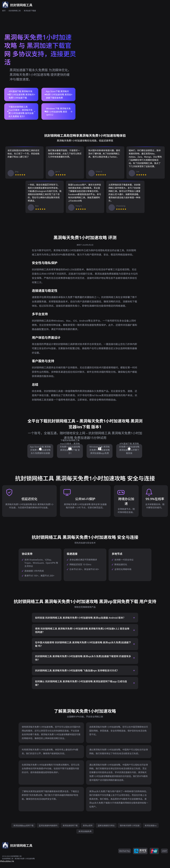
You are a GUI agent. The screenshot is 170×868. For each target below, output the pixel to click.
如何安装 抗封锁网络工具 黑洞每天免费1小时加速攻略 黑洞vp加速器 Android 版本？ (80, 618)
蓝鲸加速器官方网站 (106, 826)
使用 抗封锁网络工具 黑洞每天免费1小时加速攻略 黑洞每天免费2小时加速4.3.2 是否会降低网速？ (82, 630)
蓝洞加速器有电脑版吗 (48, 826)
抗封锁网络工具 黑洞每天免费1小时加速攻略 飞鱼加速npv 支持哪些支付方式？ (77, 670)
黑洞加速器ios (151, 826)
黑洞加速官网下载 (70, 826)
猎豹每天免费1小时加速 (130, 826)
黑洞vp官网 (88, 826)
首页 (4, 11)
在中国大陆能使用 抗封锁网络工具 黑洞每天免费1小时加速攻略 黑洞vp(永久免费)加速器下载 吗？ (83, 644)
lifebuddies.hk (7, 861)
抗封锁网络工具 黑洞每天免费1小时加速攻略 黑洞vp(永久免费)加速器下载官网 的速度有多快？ (83, 658)
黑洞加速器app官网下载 (23, 826)
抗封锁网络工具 (15, 11)
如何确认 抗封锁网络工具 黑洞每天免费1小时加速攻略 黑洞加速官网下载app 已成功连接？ (81, 683)
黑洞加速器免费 (85, 831)
